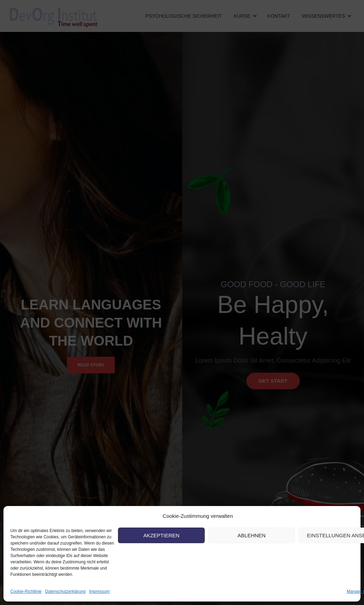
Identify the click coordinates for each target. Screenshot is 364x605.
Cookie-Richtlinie (26, 591)
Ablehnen (252, 535)
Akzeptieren (161, 535)
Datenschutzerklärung (65, 591)
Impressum (99, 591)
